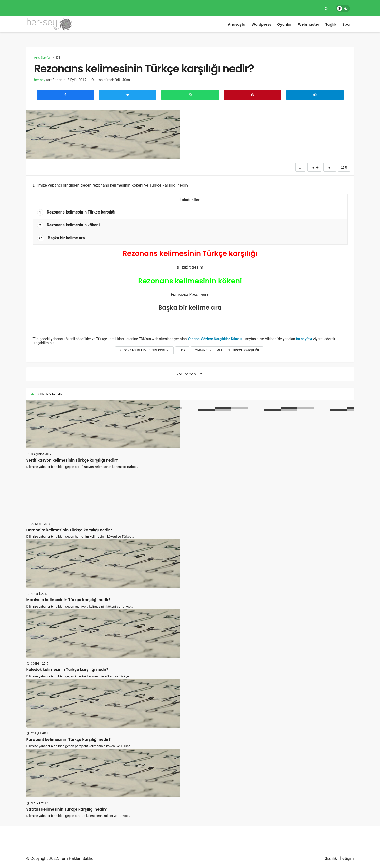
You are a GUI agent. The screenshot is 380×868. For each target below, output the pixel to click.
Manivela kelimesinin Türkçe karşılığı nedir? (69, 600)
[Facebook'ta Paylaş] (65, 95)
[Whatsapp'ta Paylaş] (190, 95)
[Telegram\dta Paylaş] (315, 95)
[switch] (343, 8)
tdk (182, 350)
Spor (347, 24)
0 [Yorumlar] (344, 167)
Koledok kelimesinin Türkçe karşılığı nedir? (67, 670)
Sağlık (331, 24)
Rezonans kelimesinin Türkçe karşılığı (76, 212)
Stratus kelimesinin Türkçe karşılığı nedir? (67, 809)
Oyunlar (284, 24)
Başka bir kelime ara (61, 238)
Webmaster (308, 24)
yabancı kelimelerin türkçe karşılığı (227, 350)
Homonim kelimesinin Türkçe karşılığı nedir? (69, 530)
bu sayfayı (304, 339)
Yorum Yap (186, 374)
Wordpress (261, 24)
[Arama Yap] (326, 8)
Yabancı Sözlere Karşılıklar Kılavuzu (216, 339)
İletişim (347, 858)
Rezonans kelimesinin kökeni (68, 225)
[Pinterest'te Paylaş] (253, 95)
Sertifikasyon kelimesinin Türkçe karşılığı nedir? (72, 460)
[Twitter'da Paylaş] (128, 95)
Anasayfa (237, 24)
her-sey (40, 80)
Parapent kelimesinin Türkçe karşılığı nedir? (69, 739)
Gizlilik (331, 858)
